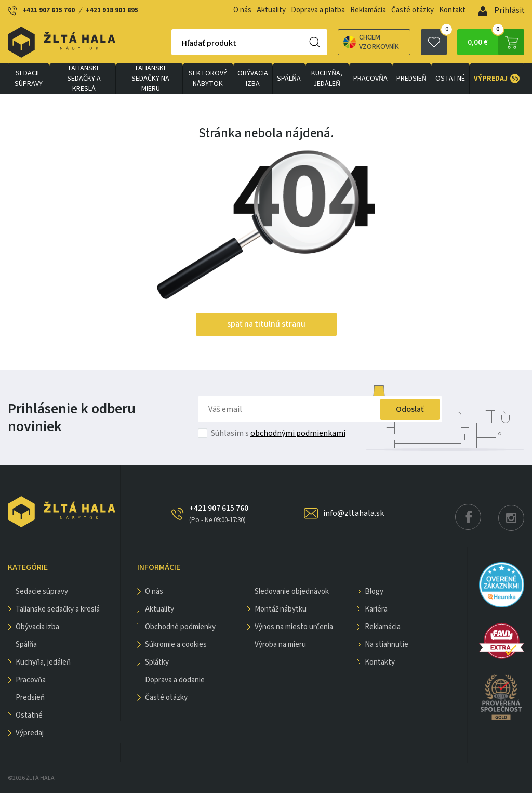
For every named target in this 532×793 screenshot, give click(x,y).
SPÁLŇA (289, 79)
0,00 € (496, 42)
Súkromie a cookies (176, 645)
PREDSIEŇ (411, 79)
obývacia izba (253, 79)
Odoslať (410, 409)
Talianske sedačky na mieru (150, 79)
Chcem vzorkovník (371, 42)
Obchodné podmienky (180, 627)
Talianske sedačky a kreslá (84, 79)
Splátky (157, 662)
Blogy (374, 591)
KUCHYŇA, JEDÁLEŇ (327, 79)
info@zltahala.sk (354, 513)
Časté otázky (413, 10)
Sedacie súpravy (29, 79)
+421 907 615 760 (49, 10)
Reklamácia (368, 10)
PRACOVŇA (370, 79)
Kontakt (452, 10)
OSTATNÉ (450, 79)
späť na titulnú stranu (266, 324)
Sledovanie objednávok (292, 591)
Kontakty (380, 662)
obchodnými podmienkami (298, 433)
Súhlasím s (278, 433)
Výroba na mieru (280, 645)
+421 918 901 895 (112, 10)
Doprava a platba (318, 10)
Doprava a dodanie (175, 680)
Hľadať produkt (209, 43)
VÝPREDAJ (497, 79)
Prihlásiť (501, 10)
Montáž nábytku (281, 609)
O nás (242, 10)
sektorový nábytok (208, 79)
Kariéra (376, 609)
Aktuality (271, 10)
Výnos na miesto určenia (294, 627)
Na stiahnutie (387, 645)
